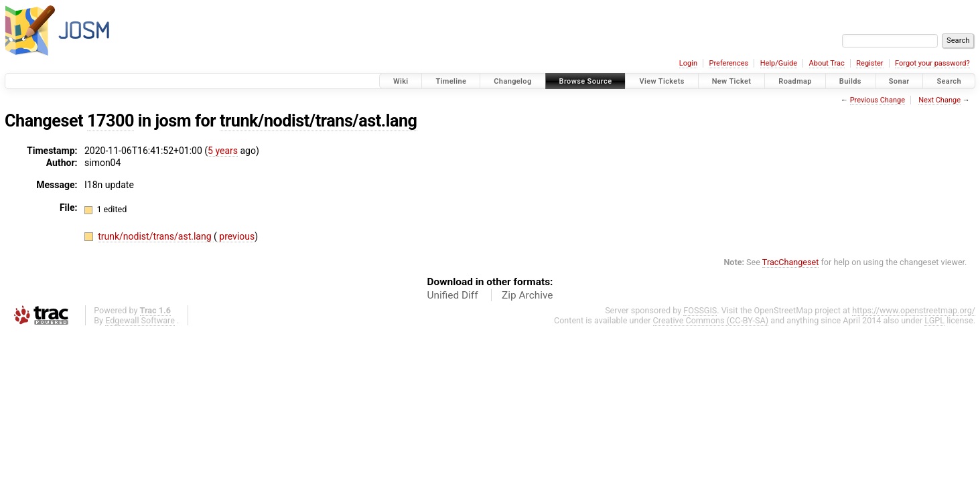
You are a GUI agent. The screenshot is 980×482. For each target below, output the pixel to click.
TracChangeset (791, 262)
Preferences (728, 63)
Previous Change (878, 100)
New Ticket (732, 81)
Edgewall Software (140, 320)
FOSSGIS (700, 310)
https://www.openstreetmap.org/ (914, 310)
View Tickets (661, 81)
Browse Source (586, 81)
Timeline (451, 81)
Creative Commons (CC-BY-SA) (711, 320)
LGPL (934, 320)
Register (869, 63)
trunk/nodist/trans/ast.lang (319, 121)
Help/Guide (779, 63)
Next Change (939, 100)
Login (688, 63)
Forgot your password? (932, 63)
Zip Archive (527, 295)
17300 (111, 121)
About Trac (827, 63)
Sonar (899, 81)
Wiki (401, 81)
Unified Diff (453, 295)
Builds (850, 81)
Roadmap (795, 81)
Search (949, 81)
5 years (223, 151)
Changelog (512, 81)
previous (236, 236)
